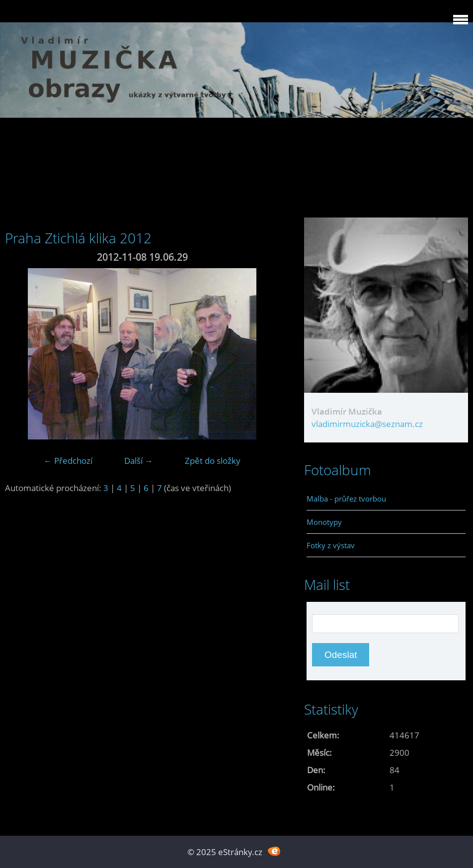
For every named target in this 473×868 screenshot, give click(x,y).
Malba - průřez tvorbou (346, 499)
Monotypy (324, 522)
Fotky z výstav (331, 545)
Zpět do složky (213, 461)
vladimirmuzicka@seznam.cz (367, 424)
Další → (139, 461)
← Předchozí (68, 461)
